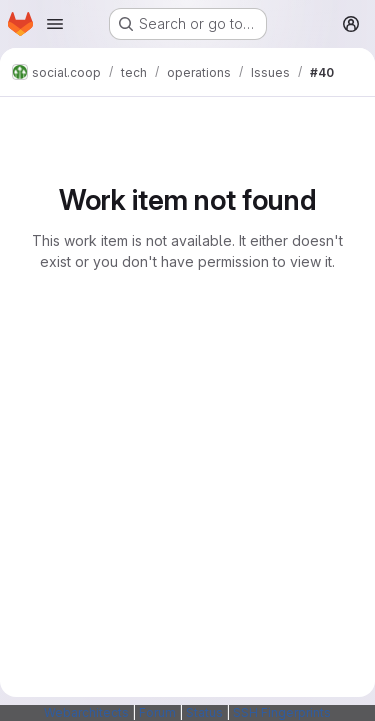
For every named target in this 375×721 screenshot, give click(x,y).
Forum (157, 712)
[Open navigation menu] (55, 24)
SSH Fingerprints (282, 712)
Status (204, 712)
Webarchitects (86, 712)
